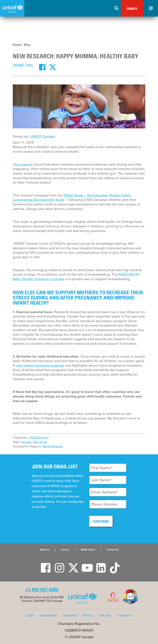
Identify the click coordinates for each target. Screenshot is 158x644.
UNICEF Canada (42, 136)
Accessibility (48, 615)
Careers (65, 549)
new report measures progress (40, 366)
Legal (30, 615)
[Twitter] (53, 67)
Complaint (70, 615)
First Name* (102, 468)
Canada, (26, 442)
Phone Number (104, 504)
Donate (132, 9)
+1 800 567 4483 (42, 589)
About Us (45, 549)
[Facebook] (42, 67)
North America (53, 446)
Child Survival (39, 437)
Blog (27, 45)
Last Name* (101, 480)
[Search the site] (117, 8)
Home (17, 45)
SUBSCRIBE (101, 521)
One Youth (40, 442)
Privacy (88, 615)
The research (23, 164)
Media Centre (88, 549)
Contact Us (113, 549)
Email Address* (104, 492)
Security (105, 615)
